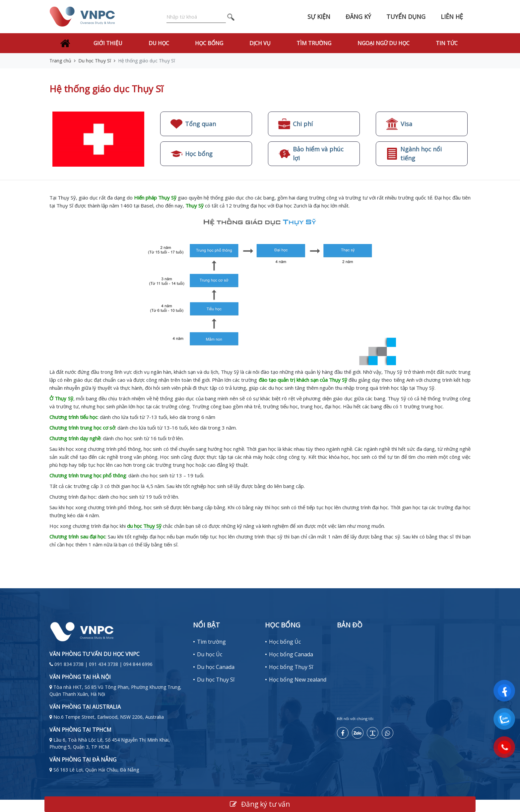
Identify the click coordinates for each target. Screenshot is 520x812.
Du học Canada (216, 667)
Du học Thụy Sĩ (95, 61)
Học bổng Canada (291, 654)
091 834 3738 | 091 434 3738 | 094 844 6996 (103, 664)
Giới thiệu (108, 43)
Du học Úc (210, 654)
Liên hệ (452, 17)
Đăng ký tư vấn (260, 804)
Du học (159, 43)
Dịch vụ (260, 43)
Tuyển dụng (406, 17)
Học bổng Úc (285, 642)
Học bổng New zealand (298, 680)
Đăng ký (358, 17)
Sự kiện (319, 17)
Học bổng (209, 43)
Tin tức (447, 43)
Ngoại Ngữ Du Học (384, 43)
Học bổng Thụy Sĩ (291, 667)
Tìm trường (314, 43)
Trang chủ (60, 61)
